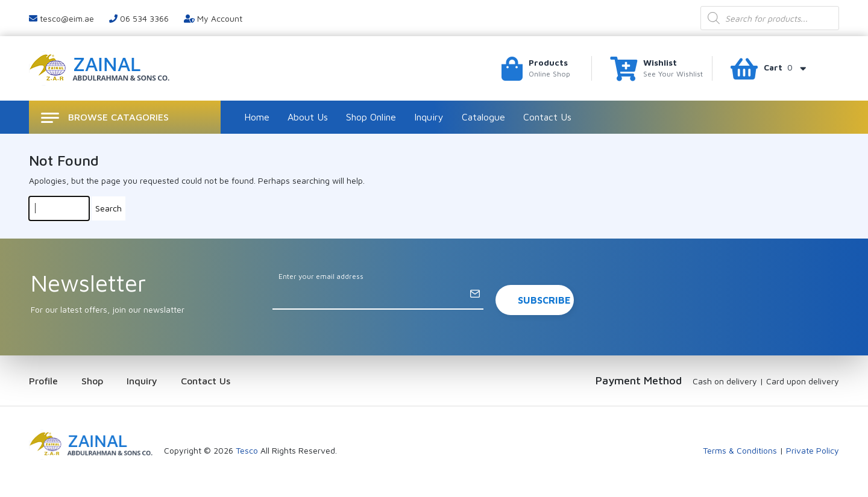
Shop (92, 381)
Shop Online (371, 117)
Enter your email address (321, 276)
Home (257, 117)
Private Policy (813, 450)
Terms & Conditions (740, 450)
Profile (43, 381)
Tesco (247, 450)
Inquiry (429, 117)
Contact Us (547, 117)
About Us (308, 117)
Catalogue (483, 117)
